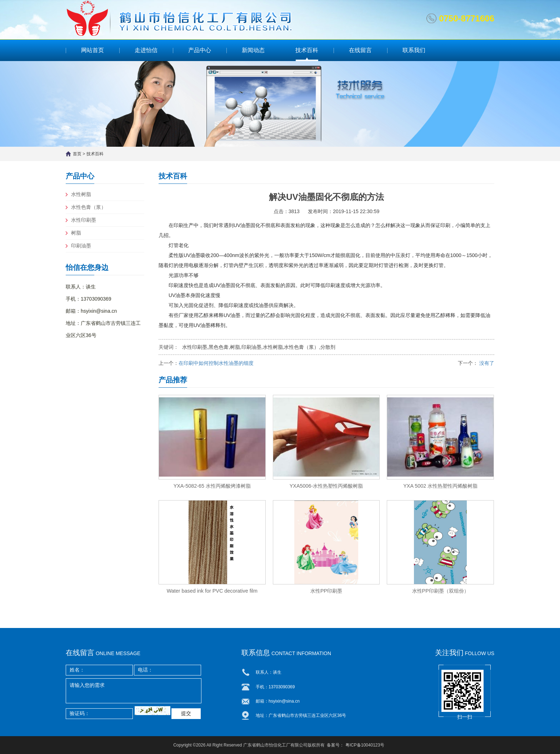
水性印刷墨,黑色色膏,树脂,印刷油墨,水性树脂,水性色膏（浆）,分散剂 (259, 347)
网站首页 (92, 50)
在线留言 (360, 50)
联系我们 (414, 50)
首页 (77, 154)
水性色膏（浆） (89, 207)
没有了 (486, 363)
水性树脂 (81, 194)
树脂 (76, 233)
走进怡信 (146, 50)
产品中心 (200, 50)
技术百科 (307, 50)
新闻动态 (253, 50)
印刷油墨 (81, 246)
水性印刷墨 (84, 220)
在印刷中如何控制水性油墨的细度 (216, 363)
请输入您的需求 (134, 691)
